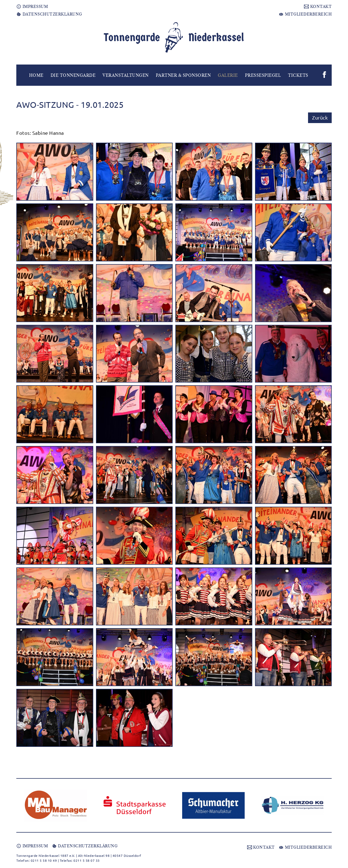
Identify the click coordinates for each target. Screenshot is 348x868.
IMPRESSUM (32, 7)
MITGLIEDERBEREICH (305, 14)
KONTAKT (318, 7)
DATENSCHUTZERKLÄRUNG (49, 14)
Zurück (320, 117)
